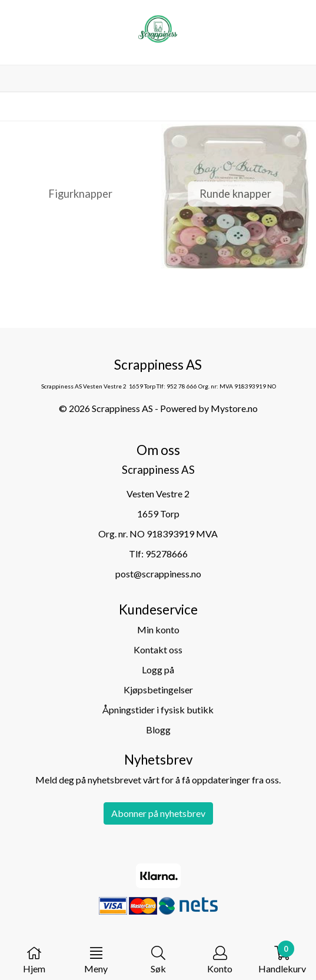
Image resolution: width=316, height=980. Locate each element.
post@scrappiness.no (158, 574)
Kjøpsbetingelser (158, 690)
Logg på (158, 670)
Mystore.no (234, 408)
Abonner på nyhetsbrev (158, 813)
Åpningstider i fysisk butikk (158, 710)
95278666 (167, 554)
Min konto (158, 629)
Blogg (158, 730)
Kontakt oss (158, 650)
